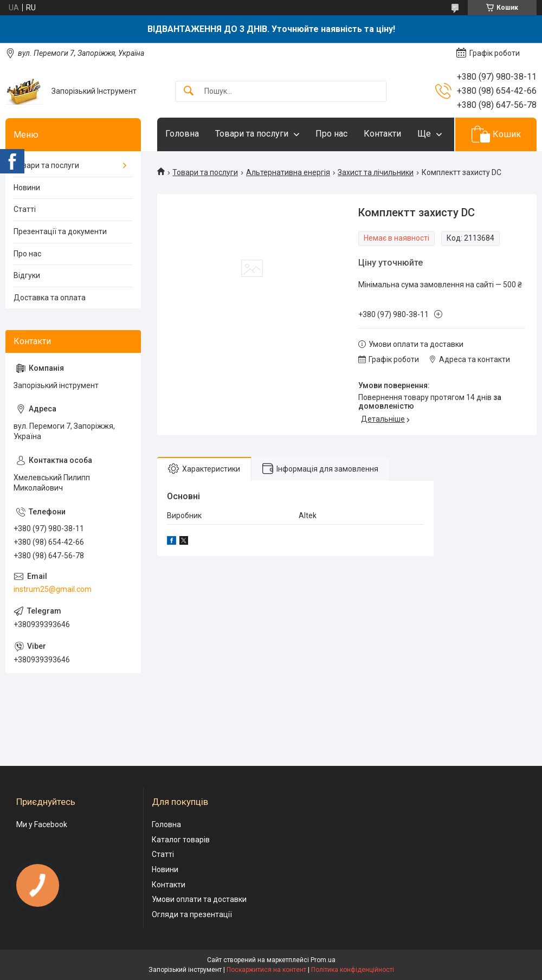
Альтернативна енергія (288, 172)
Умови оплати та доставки (199, 899)
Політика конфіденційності (353, 970)
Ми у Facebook (42, 824)
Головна (182, 134)
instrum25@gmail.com (53, 589)
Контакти (382, 134)
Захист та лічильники (376, 172)
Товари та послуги (252, 134)
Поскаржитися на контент (266, 970)
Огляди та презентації (192, 914)
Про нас (331, 134)
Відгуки (27, 275)
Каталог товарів (181, 840)
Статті (25, 209)
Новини (27, 188)
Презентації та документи (60, 231)
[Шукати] (189, 91)
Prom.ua (323, 960)
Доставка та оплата (50, 298)
